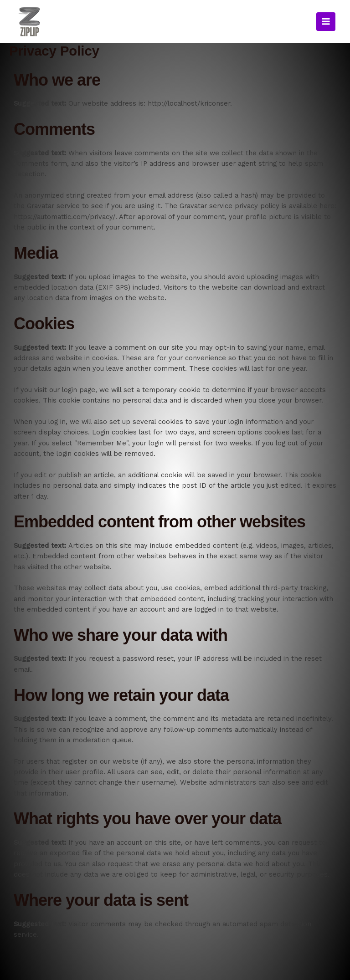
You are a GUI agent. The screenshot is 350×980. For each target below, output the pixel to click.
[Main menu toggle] (326, 34)
